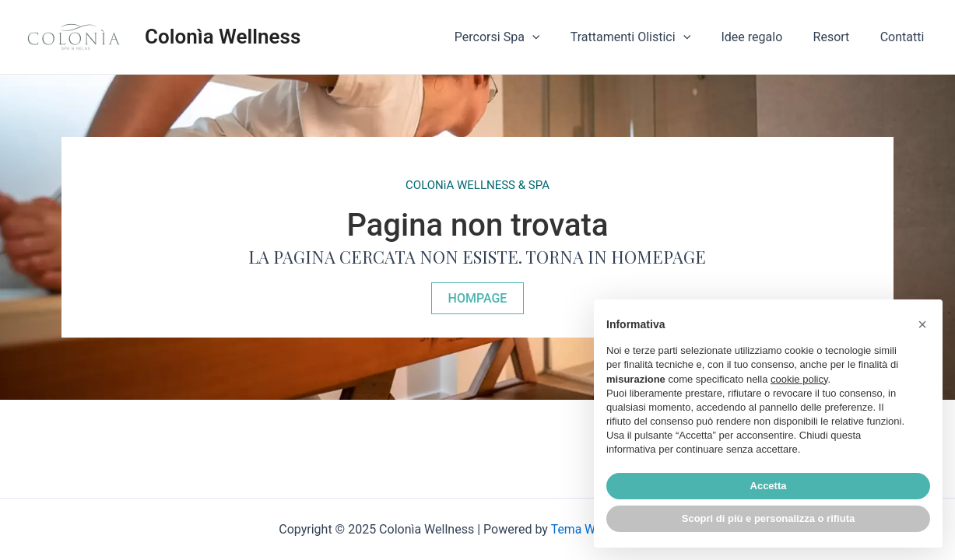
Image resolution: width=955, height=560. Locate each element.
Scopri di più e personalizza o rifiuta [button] (768, 518)
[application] (558, 37)
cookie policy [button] (799, 379)
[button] (478, 298)
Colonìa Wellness (223, 37)
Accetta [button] (769, 486)
